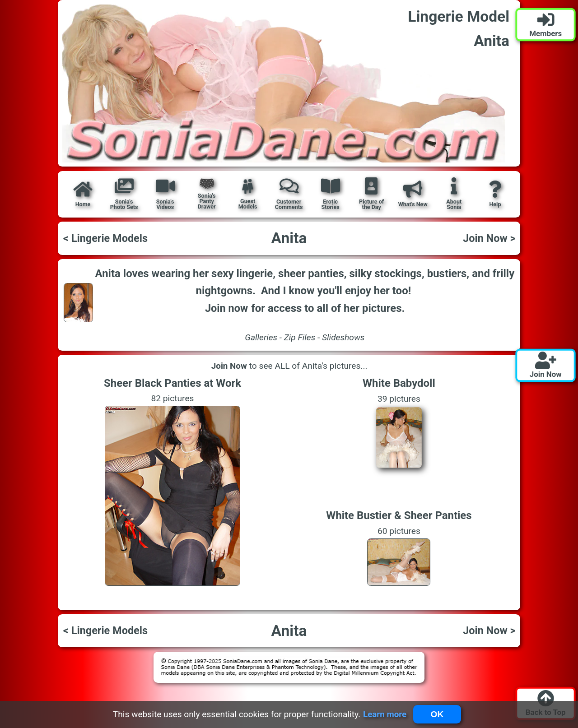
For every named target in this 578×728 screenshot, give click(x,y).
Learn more (385, 714)
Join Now (229, 366)
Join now (226, 308)
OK (437, 714)
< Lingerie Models (105, 238)
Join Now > (489, 238)
